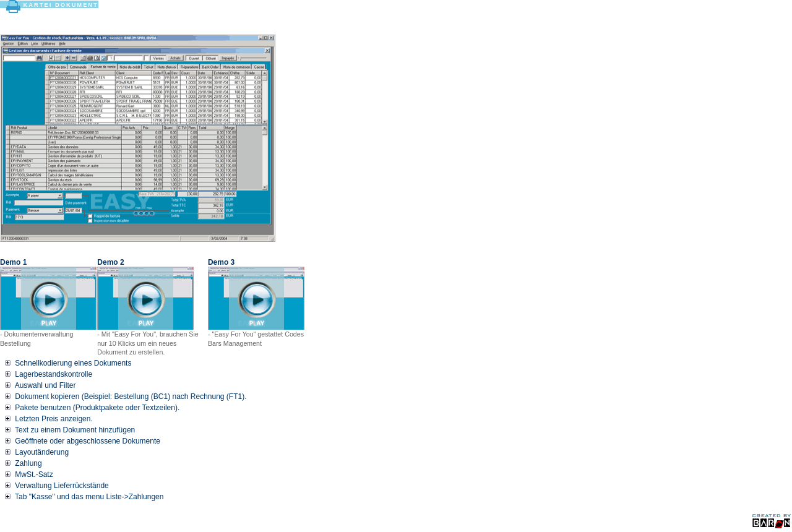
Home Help (633, 4)
